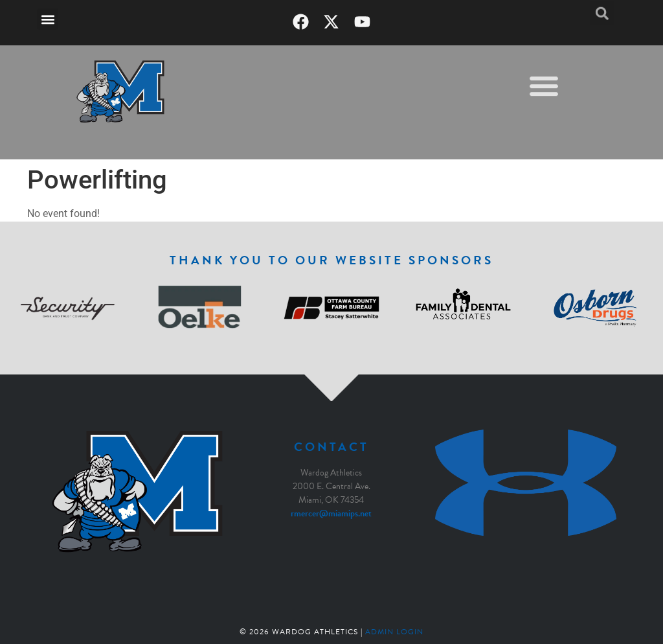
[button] (48, 19)
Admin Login (394, 632)
